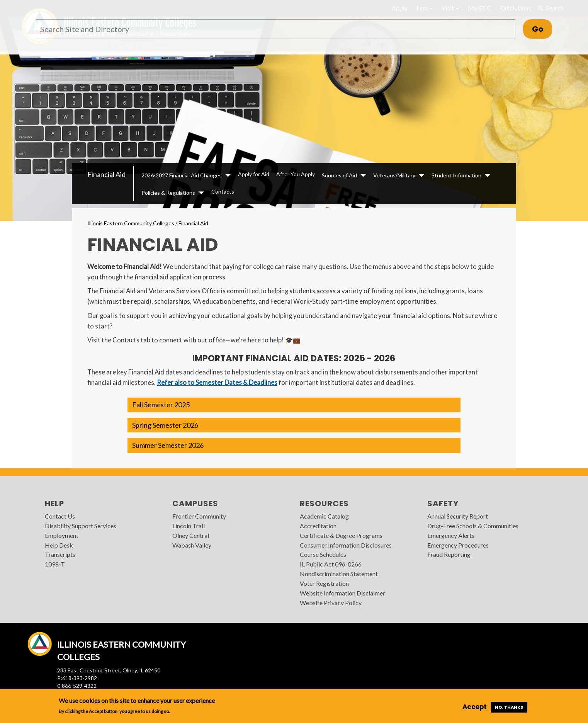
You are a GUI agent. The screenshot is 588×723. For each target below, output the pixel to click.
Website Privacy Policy (331, 603)
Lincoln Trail (189, 526)
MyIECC (479, 8)
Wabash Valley (192, 545)
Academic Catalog (324, 516)
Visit (450, 8)
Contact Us (60, 516)
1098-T (55, 564)
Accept (475, 707)
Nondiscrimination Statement (339, 574)
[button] (294, 405)
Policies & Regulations (168, 193)
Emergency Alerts (451, 535)
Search (551, 8)
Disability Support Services (81, 526)
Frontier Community (199, 516)
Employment (62, 535)
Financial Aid (106, 174)
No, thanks (509, 707)
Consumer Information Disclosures (346, 545)
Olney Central (191, 535)
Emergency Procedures (458, 545)
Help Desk (59, 545)
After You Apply (296, 174)
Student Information (456, 175)
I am (425, 8)
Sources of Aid (339, 175)
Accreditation (318, 526)
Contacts (223, 191)
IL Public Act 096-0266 (331, 564)
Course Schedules (323, 554)
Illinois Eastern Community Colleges (131, 223)
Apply (400, 8)
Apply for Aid (254, 174)
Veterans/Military (394, 175)
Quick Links (516, 8)
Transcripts (60, 554)
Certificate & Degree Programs (341, 535)
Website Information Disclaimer (342, 593)
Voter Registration (324, 583)
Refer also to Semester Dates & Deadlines (217, 382)
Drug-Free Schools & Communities (473, 526)
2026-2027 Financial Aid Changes (182, 175)
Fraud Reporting (449, 554)
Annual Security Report (458, 516)
